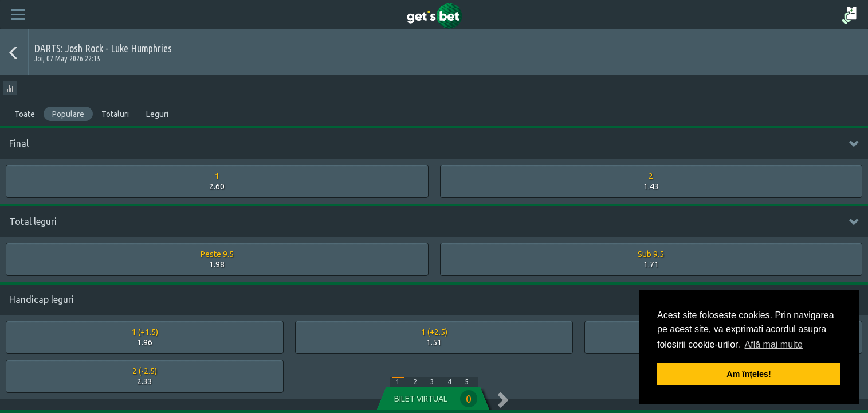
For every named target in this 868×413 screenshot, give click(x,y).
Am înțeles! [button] (749, 374)
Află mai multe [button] (774, 344)
